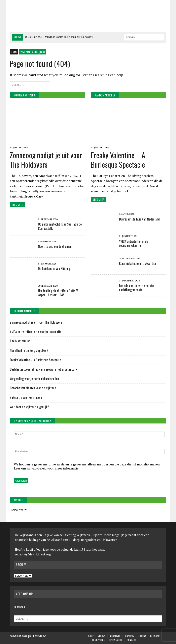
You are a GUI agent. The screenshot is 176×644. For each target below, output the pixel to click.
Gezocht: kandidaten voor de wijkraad (33, 388)
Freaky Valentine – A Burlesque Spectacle (118, 160)
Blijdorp (155, 636)
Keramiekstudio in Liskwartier (138, 263)
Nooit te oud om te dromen (55, 246)
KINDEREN (129, 636)
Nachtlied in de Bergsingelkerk (29, 350)
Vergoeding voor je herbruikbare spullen (34, 379)
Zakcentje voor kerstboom (26, 397)
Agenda (142, 636)
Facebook (19, 607)
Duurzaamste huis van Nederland (139, 219)
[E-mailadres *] (89, 452)
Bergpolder (99, 640)
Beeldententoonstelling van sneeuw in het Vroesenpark (43, 369)
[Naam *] (89, 434)
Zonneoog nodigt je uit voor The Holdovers (46, 160)
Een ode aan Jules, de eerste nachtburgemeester (136, 288)
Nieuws (102, 636)
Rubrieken (115, 636)
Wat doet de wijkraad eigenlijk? (29, 407)
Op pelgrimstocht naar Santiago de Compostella (60, 226)
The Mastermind (20, 341)
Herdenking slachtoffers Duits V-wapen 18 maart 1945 (59, 293)
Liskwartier (116, 640)
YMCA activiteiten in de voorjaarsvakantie (134, 243)
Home (91, 636)
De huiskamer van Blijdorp (54, 269)
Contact (132, 640)
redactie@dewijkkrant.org (33, 554)
